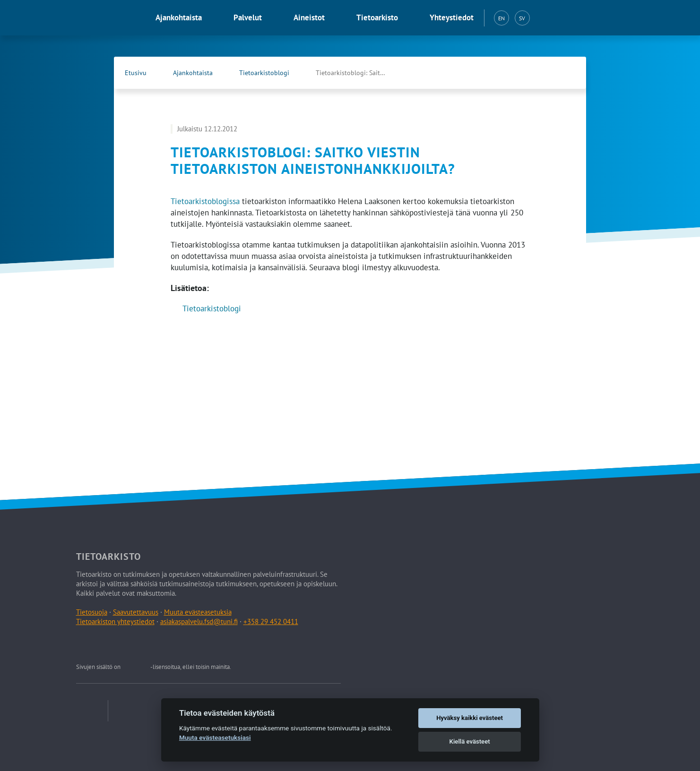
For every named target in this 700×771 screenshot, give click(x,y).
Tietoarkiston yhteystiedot (115, 621)
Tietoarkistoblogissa (205, 201)
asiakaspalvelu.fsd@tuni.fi (199, 621)
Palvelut (248, 17)
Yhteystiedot (452, 17)
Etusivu (136, 73)
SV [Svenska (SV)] (522, 18)
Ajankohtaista (179, 17)
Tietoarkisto (377, 17)
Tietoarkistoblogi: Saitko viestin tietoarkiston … (361, 73)
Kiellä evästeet (470, 741)
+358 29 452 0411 (271, 621)
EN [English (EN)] (501, 18)
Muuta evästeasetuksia (198, 612)
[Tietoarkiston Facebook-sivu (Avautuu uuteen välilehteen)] (546, 73)
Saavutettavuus (136, 612)
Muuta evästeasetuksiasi (215, 737)
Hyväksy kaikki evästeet (470, 718)
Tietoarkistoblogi (264, 73)
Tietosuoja (92, 612)
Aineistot (309, 17)
